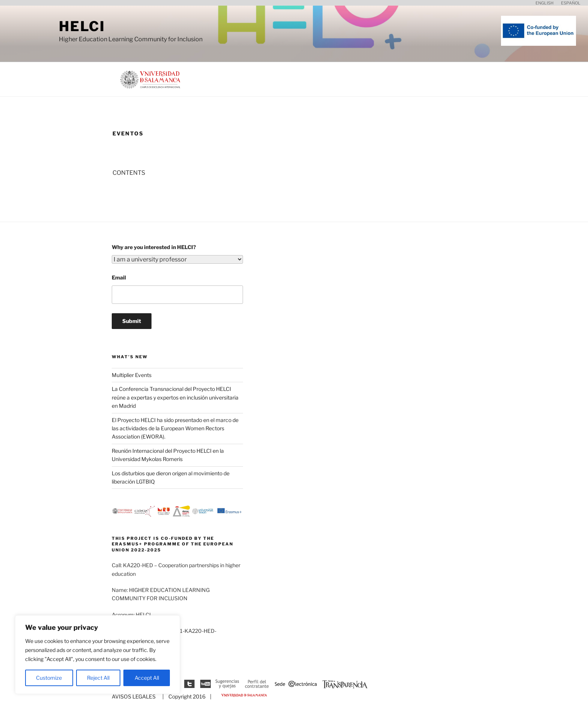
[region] (97, 655)
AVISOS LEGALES (134, 696)
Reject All (98, 678)
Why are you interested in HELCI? (154, 247)
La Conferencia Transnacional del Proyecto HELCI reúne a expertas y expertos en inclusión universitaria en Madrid (175, 397)
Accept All (147, 678)
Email (119, 277)
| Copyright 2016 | (186, 696)
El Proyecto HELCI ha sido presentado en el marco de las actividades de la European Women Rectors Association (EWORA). (175, 428)
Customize (49, 678)
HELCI (82, 26)
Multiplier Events (132, 375)
